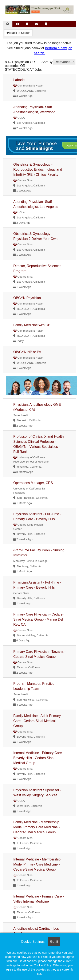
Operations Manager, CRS (33, 483)
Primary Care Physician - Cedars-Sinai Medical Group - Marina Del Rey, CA (38, 619)
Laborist (19, 80)
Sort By (47, 62)
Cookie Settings (33, 942)
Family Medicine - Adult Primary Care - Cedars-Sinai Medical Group (37, 721)
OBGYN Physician (27, 298)
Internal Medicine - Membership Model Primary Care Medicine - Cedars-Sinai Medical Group (37, 864)
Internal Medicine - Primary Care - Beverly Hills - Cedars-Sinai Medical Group (39, 758)
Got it (54, 942)
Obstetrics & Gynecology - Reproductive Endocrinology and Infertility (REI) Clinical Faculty (38, 170)
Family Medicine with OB (32, 325)
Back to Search (18, 33)
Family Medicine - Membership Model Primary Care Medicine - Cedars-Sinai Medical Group (37, 827)
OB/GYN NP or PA (27, 352)
